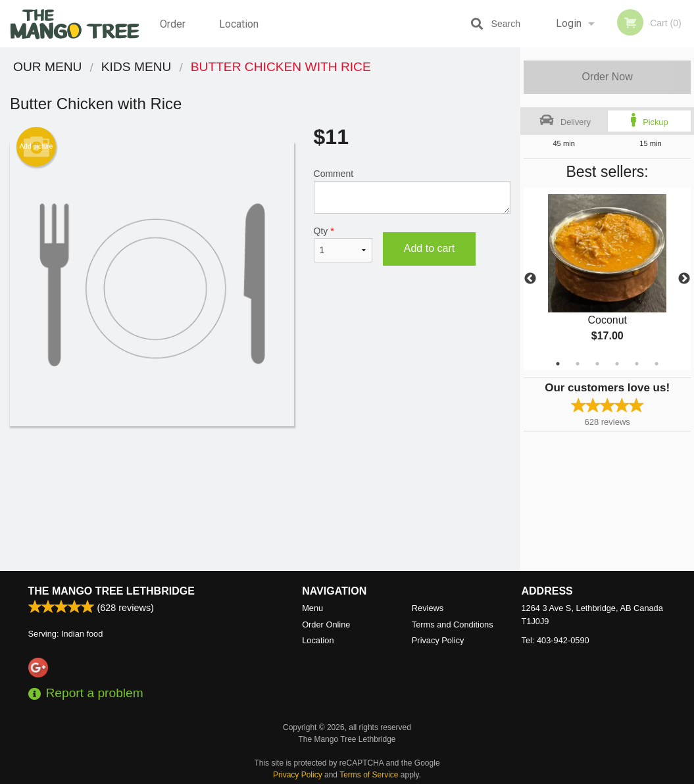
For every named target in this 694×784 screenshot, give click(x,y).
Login (569, 23)
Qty (343, 244)
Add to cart (429, 248)
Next (684, 279)
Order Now (607, 77)
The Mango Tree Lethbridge (112, 591)
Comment (412, 191)
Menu (312, 608)
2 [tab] (578, 364)
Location (239, 23)
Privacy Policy (438, 640)
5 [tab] (637, 364)
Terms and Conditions (453, 625)
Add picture (37, 147)
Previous (530, 279)
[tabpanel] (607, 279)
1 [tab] (558, 364)
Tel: (556, 640)
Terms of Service (369, 775)
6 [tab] (657, 364)
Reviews (428, 608)
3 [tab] (597, 364)
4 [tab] (617, 364)
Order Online (174, 32)
